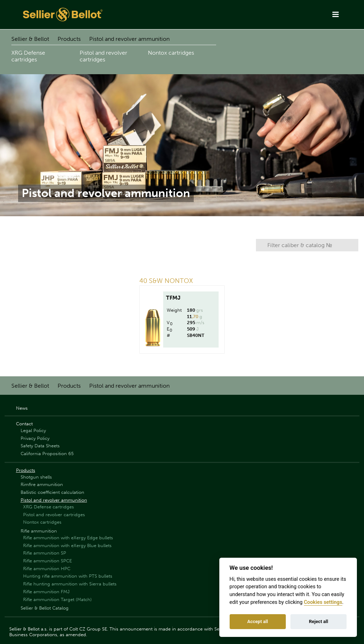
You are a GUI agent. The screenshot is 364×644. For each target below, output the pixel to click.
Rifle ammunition (39, 531)
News (22, 408)
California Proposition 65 (47, 454)
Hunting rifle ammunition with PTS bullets (68, 576)
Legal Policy (33, 430)
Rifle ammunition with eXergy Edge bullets (68, 538)
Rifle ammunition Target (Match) (57, 599)
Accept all (258, 621)
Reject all (318, 621)
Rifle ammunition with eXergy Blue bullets (67, 545)
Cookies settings (323, 602)
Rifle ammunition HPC (47, 569)
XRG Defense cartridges (28, 56)
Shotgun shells (36, 477)
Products (69, 39)
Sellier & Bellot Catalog (45, 608)
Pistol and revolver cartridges (103, 56)
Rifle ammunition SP (45, 553)
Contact (24, 424)
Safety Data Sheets (40, 446)
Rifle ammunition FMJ (46, 592)
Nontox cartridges (171, 53)
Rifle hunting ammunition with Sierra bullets (70, 584)
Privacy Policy (35, 438)
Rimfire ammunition (42, 484)
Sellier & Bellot (30, 39)
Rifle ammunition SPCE (47, 561)
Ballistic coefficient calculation (52, 492)
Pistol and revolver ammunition (129, 39)
